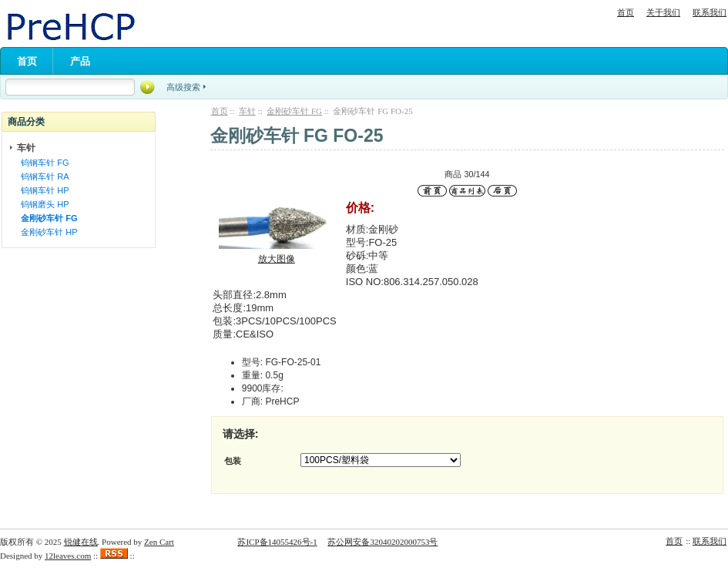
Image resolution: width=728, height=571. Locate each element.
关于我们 (663, 12)
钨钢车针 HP (42, 190)
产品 (80, 61)
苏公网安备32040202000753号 (382, 542)
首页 (626, 12)
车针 (247, 111)
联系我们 (710, 12)
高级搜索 (183, 87)
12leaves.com (68, 556)
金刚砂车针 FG (294, 111)
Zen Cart (159, 542)
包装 (233, 461)
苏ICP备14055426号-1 (277, 542)
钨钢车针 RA (42, 176)
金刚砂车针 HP (47, 232)
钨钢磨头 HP (42, 204)
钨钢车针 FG (42, 163)
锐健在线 (81, 542)
